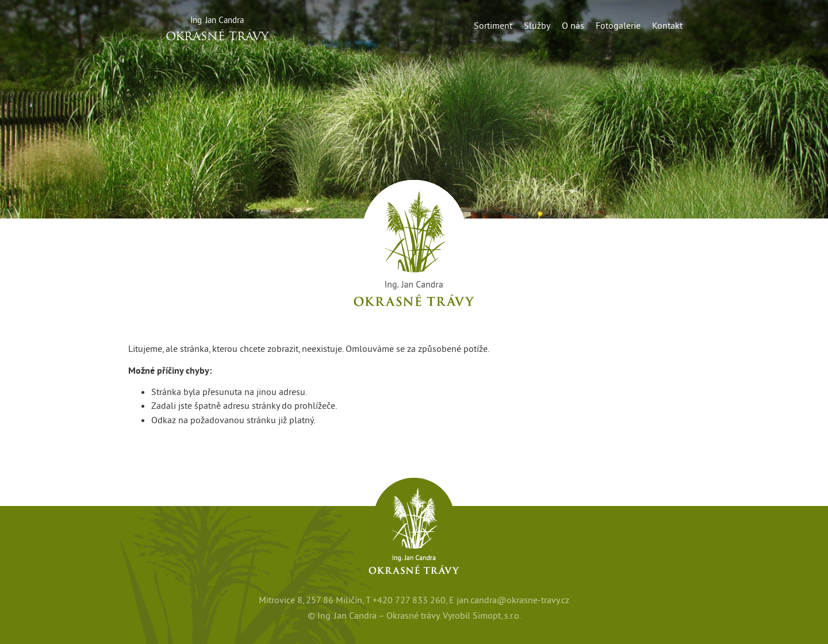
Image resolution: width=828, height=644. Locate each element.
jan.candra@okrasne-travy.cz (513, 600)
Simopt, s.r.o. (497, 616)
